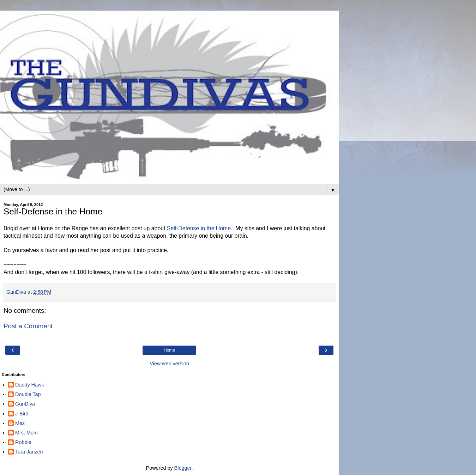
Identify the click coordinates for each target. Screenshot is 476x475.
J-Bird (22, 414)
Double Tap (28, 394)
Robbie (23, 442)
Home (169, 350)
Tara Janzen (29, 452)
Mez (20, 423)
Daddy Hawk (30, 385)
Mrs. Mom (26, 433)
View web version (169, 364)
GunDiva (25, 404)
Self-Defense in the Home (199, 228)
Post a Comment (28, 326)
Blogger (183, 468)
